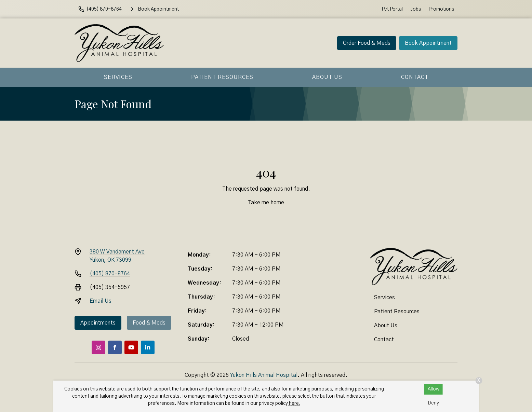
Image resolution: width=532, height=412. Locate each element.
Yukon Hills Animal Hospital (264, 375)
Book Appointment (428, 43)
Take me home (266, 203)
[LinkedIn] (148, 347)
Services (118, 77)
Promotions (441, 9)
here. (295, 403)
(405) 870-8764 (110, 274)
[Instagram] (98, 347)
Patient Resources (222, 77)
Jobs (416, 9)
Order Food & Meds (367, 43)
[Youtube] (131, 347)
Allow (434, 389)
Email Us (101, 301)
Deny (433, 403)
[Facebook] (115, 347)
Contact (415, 77)
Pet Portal (392, 9)
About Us (327, 77)
